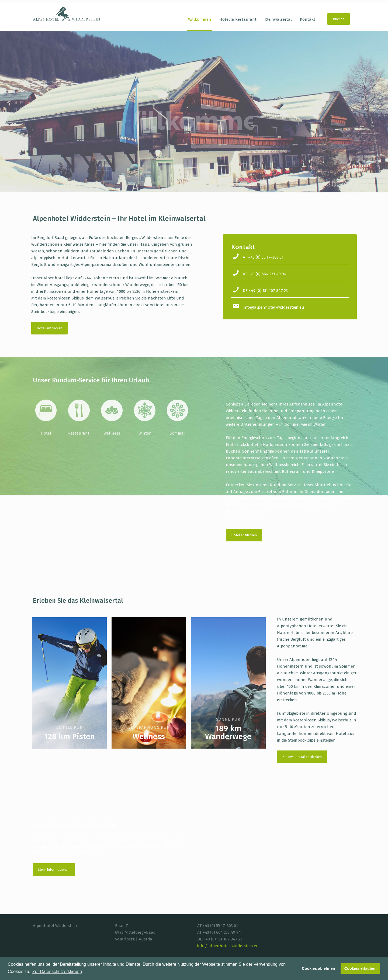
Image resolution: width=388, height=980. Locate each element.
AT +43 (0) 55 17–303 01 (263, 257)
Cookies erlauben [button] (361, 968)
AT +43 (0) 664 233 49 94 (265, 274)
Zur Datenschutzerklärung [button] (57, 972)
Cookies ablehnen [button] (318, 968)
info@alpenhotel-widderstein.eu (273, 307)
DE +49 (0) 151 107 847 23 (265, 291)
